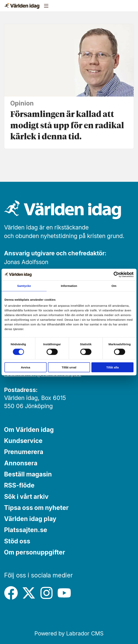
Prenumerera (24, 452)
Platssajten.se (26, 530)
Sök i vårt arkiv (26, 497)
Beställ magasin (28, 474)
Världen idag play (30, 519)
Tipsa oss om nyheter (36, 508)
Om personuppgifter (35, 552)
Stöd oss (17, 541)
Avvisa (26, 367)
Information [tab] (69, 286)
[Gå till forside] (22, 6)
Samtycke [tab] (24, 286)
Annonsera (21, 463)
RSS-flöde (19, 485)
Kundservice (23, 441)
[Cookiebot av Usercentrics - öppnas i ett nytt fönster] (116, 274)
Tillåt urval (69, 367)
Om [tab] (114, 286)
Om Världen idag (29, 430)
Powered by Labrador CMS (69, 633)
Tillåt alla (112, 367)
